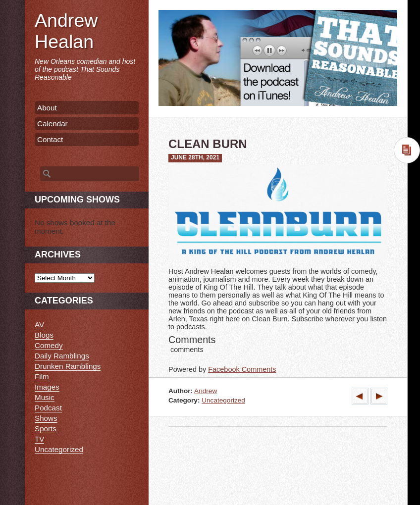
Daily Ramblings (62, 356)
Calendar (52, 124)
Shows (46, 418)
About (47, 108)
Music (45, 397)
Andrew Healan (66, 31)
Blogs (44, 335)
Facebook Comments (242, 369)
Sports (46, 429)
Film (42, 377)
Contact (50, 139)
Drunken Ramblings (68, 366)
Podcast (48, 408)
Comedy (49, 345)
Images (47, 387)
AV (39, 325)
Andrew (206, 391)
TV (39, 439)
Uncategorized (223, 400)
